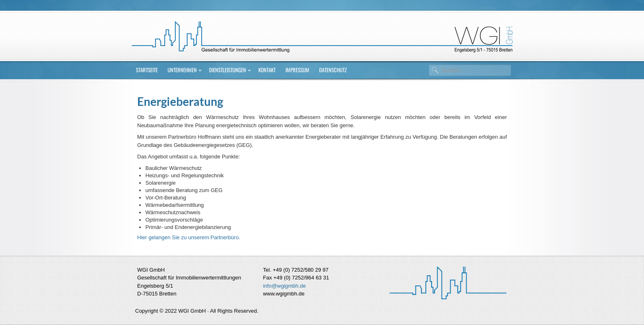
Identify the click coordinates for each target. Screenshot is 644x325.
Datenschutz (333, 70)
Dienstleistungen (228, 70)
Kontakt (267, 70)
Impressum (297, 70)
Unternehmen (182, 70)
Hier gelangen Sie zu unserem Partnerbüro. (189, 237)
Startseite (147, 70)
